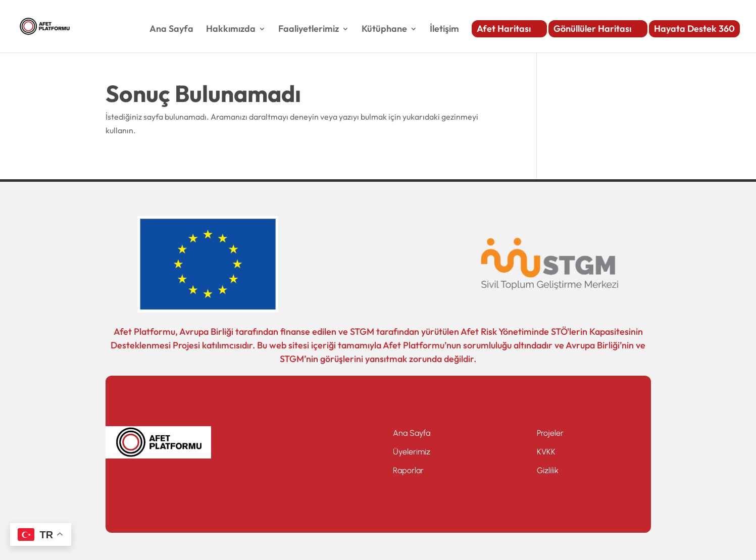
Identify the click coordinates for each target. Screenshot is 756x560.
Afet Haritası (504, 29)
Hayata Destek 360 (694, 29)
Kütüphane (384, 30)
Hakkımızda (231, 30)
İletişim (444, 30)
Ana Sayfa (171, 30)
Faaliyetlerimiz (309, 30)
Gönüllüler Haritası (592, 29)
